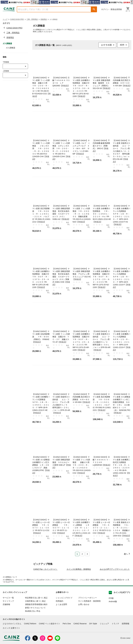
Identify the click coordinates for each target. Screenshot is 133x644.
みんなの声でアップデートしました (115, 584)
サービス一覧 (8, 613)
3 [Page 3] (87, 554)
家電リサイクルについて (35, 623)
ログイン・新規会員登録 (112, 9)
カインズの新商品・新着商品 (79, 584)
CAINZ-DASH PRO (17, 19)
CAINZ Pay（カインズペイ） (45, 584)
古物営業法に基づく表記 (35, 616)
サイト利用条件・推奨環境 (89, 616)
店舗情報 (6, 620)
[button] (94, 9)
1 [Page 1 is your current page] (77, 554)
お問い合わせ (84, 620)
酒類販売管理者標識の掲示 (36, 620)
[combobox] (52, 9)
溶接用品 (44, 19)
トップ (5, 19)
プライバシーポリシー (88, 613)
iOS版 (111, 613)
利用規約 (59, 616)
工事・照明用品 (32, 19)
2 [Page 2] (82, 554)
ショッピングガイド (64, 613)
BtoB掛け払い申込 (33, 626)
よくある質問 (61, 620)
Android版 (113, 617)
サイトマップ (8, 616)
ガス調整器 (11, 48)
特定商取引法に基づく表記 (36, 613)
